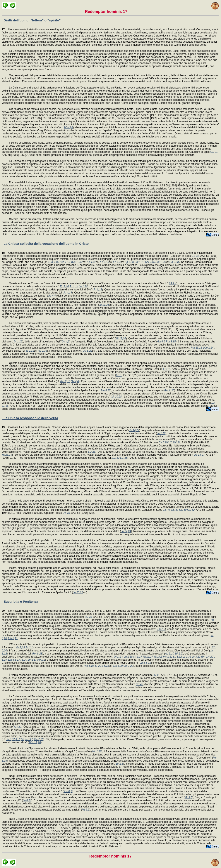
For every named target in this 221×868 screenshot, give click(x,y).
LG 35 (124, 458)
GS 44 (166, 510)
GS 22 (195, 256)
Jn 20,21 (78, 592)
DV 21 (177, 443)
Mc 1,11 (168, 657)
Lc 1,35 (187, 657)
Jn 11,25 (104, 305)
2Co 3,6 (68, 127)
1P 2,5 (119, 764)
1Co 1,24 (208, 348)
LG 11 (156, 675)
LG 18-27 (199, 455)
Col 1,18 (139, 262)
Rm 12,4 (160, 262)
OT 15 (66, 513)
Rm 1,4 (205, 657)
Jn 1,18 (161, 433)
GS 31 (214, 152)
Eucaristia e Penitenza (20, 602)
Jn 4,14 (68, 293)
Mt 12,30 (121, 339)
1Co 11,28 (35, 742)
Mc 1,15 (97, 752)
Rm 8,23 (37, 654)
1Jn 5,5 (12, 660)
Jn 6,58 (20, 739)
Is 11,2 (30, 351)
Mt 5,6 (86, 810)
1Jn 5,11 (13, 638)
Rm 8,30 (169, 391)
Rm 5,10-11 (91, 666)
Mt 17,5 (158, 657)
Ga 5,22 (88, 351)
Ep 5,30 (129, 262)
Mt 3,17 (138, 657)
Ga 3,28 (174, 262)
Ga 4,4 (52, 296)
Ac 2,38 (43, 351)
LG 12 (116, 458)
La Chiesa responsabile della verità (30, 418)
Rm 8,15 (171, 342)
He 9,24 (20, 648)
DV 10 (169, 443)
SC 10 (88, 617)
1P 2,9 (178, 654)
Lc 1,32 (177, 657)
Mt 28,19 (7, 455)
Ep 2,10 (64, 286)
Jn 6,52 (10, 739)
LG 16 (167, 369)
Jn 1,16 (83, 286)
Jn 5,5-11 (146, 663)
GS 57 (175, 510)
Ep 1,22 (91, 262)
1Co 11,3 (65, 262)
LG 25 (92, 452)
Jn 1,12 (98, 290)
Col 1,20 (118, 666)
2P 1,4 (173, 283)
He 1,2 (41, 660)
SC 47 (139, 684)
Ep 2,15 (104, 262)
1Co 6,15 (53, 262)
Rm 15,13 (196, 348)
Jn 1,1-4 (119, 657)
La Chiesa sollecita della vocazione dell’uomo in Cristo (45, 244)
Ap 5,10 (169, 654)
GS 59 (183, 510)
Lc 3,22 (196, 657)
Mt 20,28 (117, 397)
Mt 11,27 (148, 657)
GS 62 (191, 510)
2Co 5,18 (104, 666)
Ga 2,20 (39, 739)
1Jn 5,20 (22, 660)
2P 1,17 (32, 660)
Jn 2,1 (29, 648)
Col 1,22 (128, 666)
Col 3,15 (150, 262)
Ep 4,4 (117, 262)
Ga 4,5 (65, 342)
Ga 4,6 (161, 342)
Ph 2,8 (161, 629)
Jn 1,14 (74, 286)
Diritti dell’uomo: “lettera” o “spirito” (31, 20)
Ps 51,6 (68, 791)
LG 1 (119, 375)
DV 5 (161, 443)
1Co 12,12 (77, 262)
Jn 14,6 (29, 739)
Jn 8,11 (27, 800)
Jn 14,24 (134, 430)
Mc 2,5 (188, 797)
